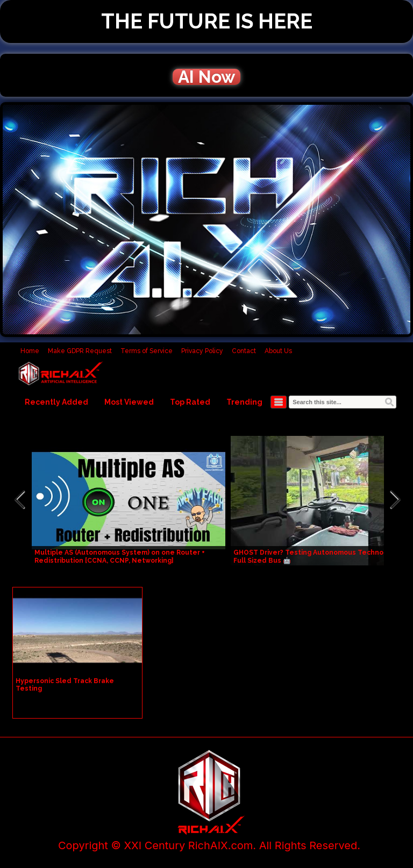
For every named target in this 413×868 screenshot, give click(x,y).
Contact (244, 351)
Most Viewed (129, 402)
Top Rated (190, 402)
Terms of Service (147, 351)
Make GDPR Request (80, 351)
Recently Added (56, 402)
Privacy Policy (202, 351)
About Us (278, 351)
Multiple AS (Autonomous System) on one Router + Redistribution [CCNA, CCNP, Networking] (120, 557)
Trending (244, 402)
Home (30, 351)
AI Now (206, 77)
